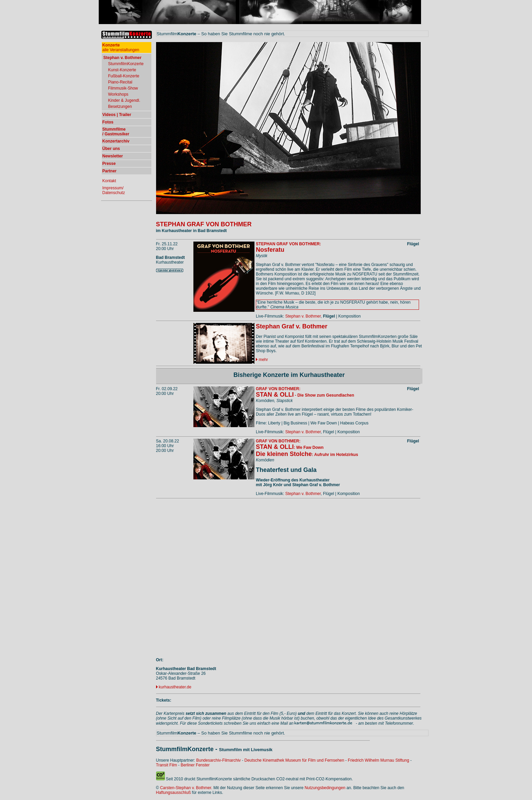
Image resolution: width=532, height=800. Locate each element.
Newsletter (113, 156)
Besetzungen (120, 107)
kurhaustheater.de (175, 687)
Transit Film (167, 765)
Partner (110, 171)
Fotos (108, 122)
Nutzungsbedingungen (325, 788)
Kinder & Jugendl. (124, 100)
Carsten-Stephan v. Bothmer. (186, 788)
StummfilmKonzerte (126, 64)
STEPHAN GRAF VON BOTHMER (204, 224)
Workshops (118, 94)
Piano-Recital (120, 82)
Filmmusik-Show (123, 88)
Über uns (111, 149)
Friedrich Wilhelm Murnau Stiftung (378, 760)
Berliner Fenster (195, 765)
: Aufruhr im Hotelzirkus (307, 455)
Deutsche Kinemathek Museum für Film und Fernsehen (294, 760)
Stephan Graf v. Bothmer (292, 326)
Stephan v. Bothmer (303, 316)
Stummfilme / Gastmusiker (116, 132)
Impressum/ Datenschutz (114, 190)
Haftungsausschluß (174, 793)
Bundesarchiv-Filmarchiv (218, 760)
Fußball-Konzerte (124, 76)
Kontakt (109, 181)
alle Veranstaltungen (121, 47)
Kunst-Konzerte (122, 70)
